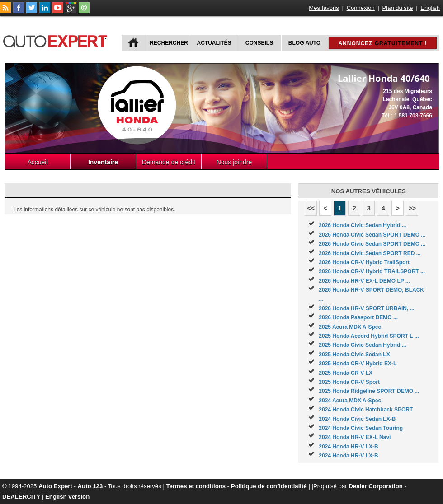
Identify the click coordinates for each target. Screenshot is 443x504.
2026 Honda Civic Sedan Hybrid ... (362, 225)
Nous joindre (234, 162)
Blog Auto (304, 43)
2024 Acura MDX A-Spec (350, 401)
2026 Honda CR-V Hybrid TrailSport (364, 262)
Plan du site (398, 8)
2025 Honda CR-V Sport (349, 382)
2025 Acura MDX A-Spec (350, 327)
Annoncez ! (382, 43)
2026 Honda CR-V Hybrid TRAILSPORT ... (372, 271)
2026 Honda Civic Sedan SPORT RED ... (370, 253)
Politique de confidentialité (269, 486)
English (430, 8)
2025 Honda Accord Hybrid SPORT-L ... (369, 336)
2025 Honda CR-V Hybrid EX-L (358, 364)
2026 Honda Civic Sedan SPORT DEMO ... (372, 235)
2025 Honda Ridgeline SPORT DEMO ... (369, 391)
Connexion (361, 8)
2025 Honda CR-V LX (346, 373)
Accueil (37, 162)
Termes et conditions (196, 486)
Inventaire (103, 162)
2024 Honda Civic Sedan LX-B (357, 419)
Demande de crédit (169, 162)
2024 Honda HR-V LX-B (348, 447)
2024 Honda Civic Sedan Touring (361, 428)
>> (412, 208)
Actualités (214, 43)
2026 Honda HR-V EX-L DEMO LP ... (364, 281)
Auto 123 (90, 486)
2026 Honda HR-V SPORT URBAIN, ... (366, 308)
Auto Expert (55, 486)
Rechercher (169, 43)
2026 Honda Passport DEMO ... (358, 317)
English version (67, 497)
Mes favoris (324, 8)
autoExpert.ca (57, 40)
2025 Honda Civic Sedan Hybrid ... (362, 345)
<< (311, 208)
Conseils (259, 43)
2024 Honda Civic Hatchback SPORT (366, 410)
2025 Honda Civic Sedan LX (354, 355)
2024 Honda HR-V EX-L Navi (355, 437)
